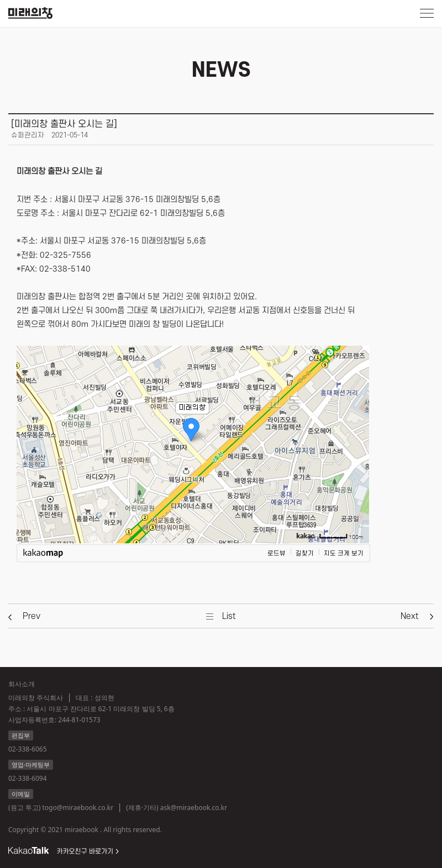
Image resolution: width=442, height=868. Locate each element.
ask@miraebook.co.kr (194, 808)
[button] (31, 616)
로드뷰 (277, 554)
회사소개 (22, 684)
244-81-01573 (79, 720)
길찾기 (305, 554)
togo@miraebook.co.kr (78, 808)
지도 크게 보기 (344, 554)
